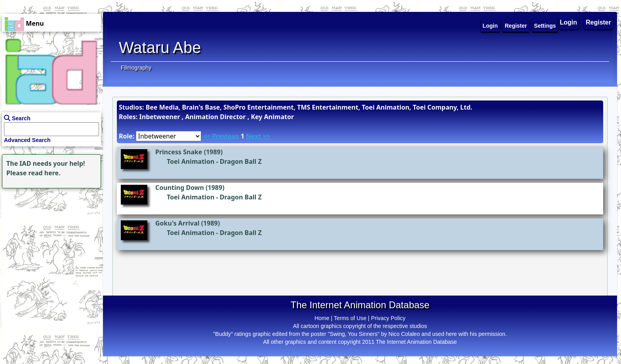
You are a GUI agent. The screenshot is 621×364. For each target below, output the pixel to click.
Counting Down (180, 188)
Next (253, 136)
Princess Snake (179, 152)
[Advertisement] (50, 240)
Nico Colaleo (404, 334)
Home (322, 318)
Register (598, 22)
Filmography (136, 68)
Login (569, 22)
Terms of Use (350, 318)
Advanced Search (27, 140)
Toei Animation (190, 161)
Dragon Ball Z (241, 161)
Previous (225, 136)
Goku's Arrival (177, 223)
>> (267, 136)
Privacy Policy (388, 318)
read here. (45, 173)
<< (207, 136)
